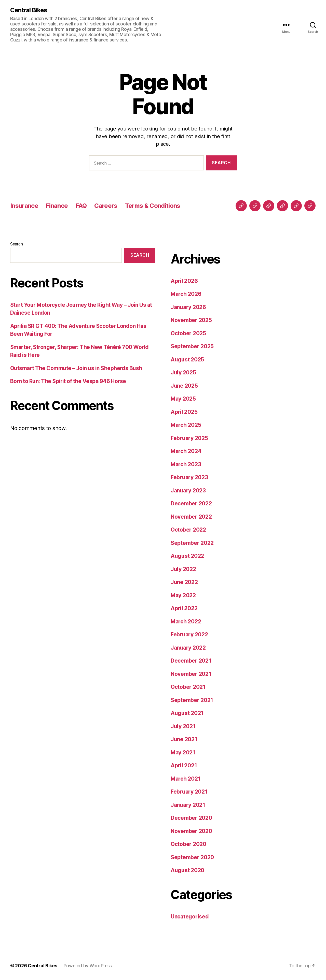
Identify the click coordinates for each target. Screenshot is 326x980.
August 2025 (187, 360)
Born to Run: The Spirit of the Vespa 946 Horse (68, 381)
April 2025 (184, 412)
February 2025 (189, 438)
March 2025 (186, 425)
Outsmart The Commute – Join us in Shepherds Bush (76, 368)
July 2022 (183, 569)
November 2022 (191, 517)
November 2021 (191, 674)
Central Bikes (29, 10)
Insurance (24, 206)
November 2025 (191, 320)
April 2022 (184, 608)
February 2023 (189, 477)
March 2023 (186, 464)
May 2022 (183, 595)
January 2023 (188, 491)
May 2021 (183, 752)
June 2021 (184, 739)
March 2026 (186, 294)
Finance (57, 206)
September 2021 (192, 700)
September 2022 (192, 543)
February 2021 (189, 792)
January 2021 (188, 805)
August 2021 (187, 713)
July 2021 (183, 726)
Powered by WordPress (88, 966)
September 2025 (192, 346)
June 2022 (184, 582)
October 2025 (188, 333)
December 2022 (191, 503)
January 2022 (188, 648)
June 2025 (184, 386)
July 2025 (183, 372)
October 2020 (188, 844)
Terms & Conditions (153, 206)
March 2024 (186, 451)
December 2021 (191, 661)
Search (16, 244)
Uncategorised (190, 917)
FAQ (81, 206)
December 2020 (191, 818)
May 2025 (183, 399)
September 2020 (192, 857)
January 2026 (188, 307)
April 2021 (184, 765)
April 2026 (184, 281)
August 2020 (187, 870)
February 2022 (189, 634)
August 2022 (187, 556)
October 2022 (188, 530)
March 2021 (186, 779)
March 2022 (186, 621)
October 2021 (188, 687)
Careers (106, 206)
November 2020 (191, 831)
